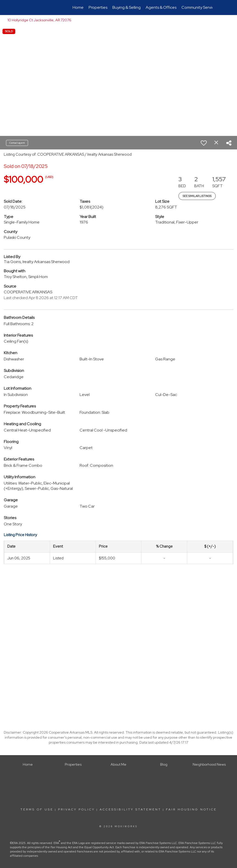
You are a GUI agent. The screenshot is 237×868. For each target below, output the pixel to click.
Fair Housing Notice (191, 809)
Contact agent (17, 143)
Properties (98, 7)
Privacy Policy (76, 809)
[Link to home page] (27, 8)
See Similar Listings (197, 196)
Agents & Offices (161, 7)
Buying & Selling (127, 7)
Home (78, 7)
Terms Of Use (37, 809)
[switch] (204, 143)
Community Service (199, 7)
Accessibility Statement (130, 809)
